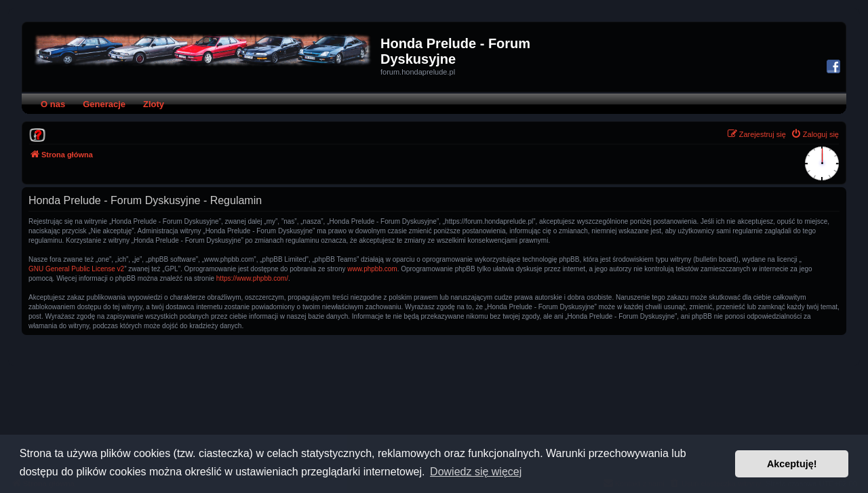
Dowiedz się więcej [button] (476, 472)
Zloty (154, 104)
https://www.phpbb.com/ (252, 278)
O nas (53, 104)
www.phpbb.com (372, 269)
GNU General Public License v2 (76, 269)
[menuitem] (37, 134)
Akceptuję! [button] (792, 464)
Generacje (104, 104)
